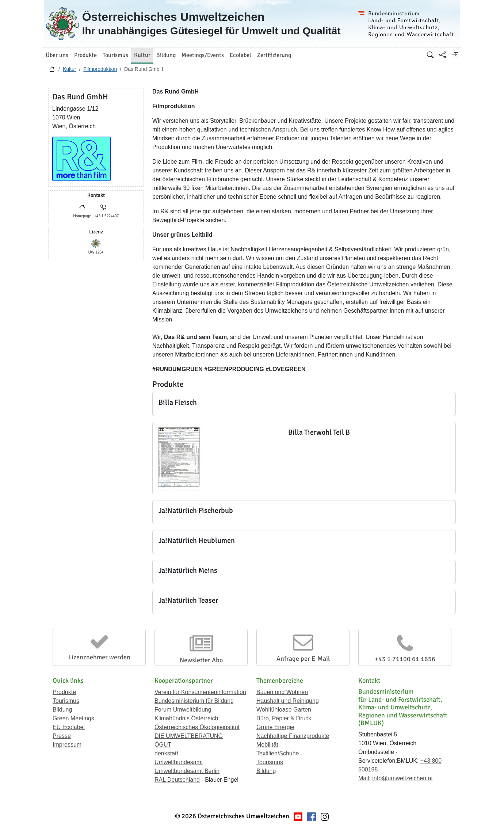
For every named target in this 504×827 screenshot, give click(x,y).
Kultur (70, 69)
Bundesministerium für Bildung (194, 701)
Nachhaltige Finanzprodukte (293, 736)
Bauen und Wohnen (282, 692)
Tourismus (66, 701)
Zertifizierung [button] (274, 55)
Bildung (62, 710)
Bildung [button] (166, 55)
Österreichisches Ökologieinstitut (197, 727)
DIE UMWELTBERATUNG (189, 736)
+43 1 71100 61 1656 (405, 659)
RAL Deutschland (177, 780)
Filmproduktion (100, 69)
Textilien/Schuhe (278, 753)
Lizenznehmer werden (99, 657)
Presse (62, 736)
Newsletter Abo (201, 660)
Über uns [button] (57, 55)
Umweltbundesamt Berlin (187, 771)
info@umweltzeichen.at (402, 778)
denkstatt (166, 753)
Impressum (67, 745)
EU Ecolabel (69, 727)
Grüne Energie (275, 727)
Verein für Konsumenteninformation (200, 692)
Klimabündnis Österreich (186, 718)
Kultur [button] (142, 55)
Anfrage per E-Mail (303, 659)
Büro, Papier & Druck (284, 718)
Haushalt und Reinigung (288, 701)
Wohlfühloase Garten (284, 710)
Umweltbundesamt (179, 762)
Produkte (64, 692)
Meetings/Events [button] (203, 55)
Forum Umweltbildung (183, 710)
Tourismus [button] (115, 55)
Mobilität (267, 745)
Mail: (364, 778)
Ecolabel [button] (240, 55)
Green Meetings (73, 718)
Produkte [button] (85, 55)
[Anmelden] (455, 55)
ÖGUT (163, 745)
